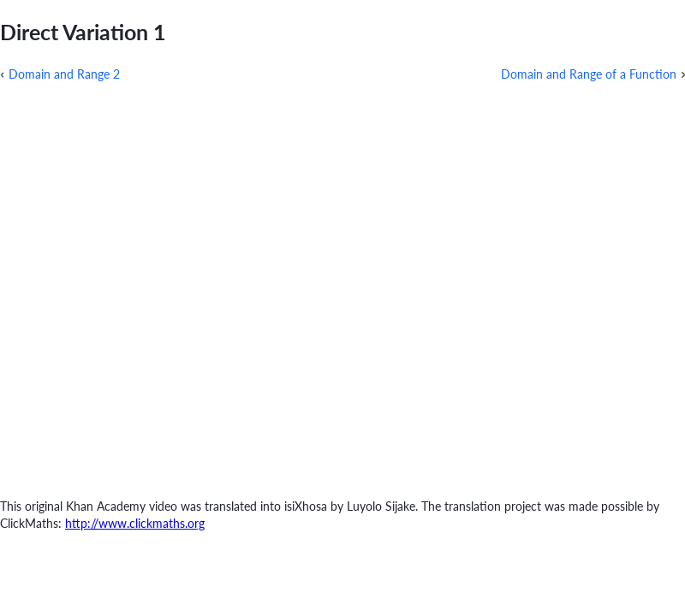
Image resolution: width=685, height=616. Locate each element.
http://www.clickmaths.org (135, 523)
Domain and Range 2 (64, 74)
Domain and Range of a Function (589, 74)
